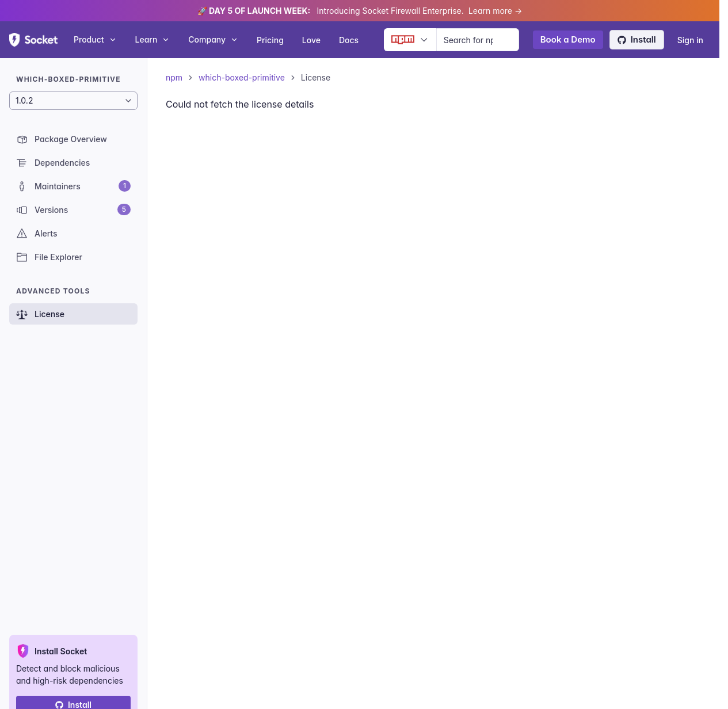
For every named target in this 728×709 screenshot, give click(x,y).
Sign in (690, 40)
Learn (153, 39)
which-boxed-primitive (242, 77)
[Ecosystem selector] (410, 40)
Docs (349, 40)
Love (311, 40)
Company (213, 39)
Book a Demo (568, 39)
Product (95, 39)
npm (174, 77)
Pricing (270, 40)
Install (637, 39)
